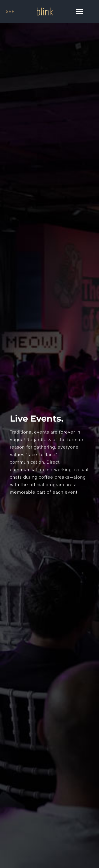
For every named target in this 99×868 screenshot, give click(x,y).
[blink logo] (45, 10)
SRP (10, 11)
